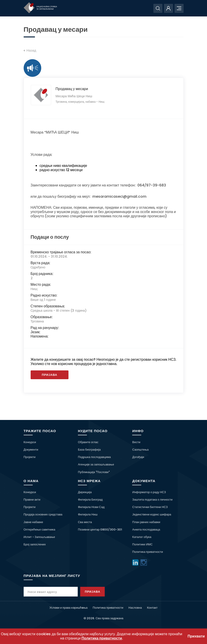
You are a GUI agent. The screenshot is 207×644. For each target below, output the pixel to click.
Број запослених (35, 544)
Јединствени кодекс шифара (152, 514)
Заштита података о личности (152, 500)
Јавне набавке (33, 522)
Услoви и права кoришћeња (68, 608)
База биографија (89, 450)
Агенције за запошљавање (96, 464)
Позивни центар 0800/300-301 (100, 529)
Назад (30, 50)
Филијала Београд (90, 500)
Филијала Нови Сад (91, 507)
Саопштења (140, 450)
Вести (136, 442)
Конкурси (30, 442)
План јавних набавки (146, 522)
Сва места (85, 522)
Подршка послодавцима (94, 457)
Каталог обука (142, 537)
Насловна (135, 608)
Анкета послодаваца (146, 529)
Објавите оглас (88, 442)
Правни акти (32, 500)
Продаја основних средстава (43, 514)
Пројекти (30, 457)
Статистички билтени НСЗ (150, 507)
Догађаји (138, 457)
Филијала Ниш (88, 514)
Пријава (50, 375)
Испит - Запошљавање (39, 537)
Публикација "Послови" (94, 472)
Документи (31, 450)
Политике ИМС (142, 544)
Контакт (152, 608)
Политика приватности (148, 552)
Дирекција (85, 492)
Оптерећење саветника (40, 529)
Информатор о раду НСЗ (149, 492)
